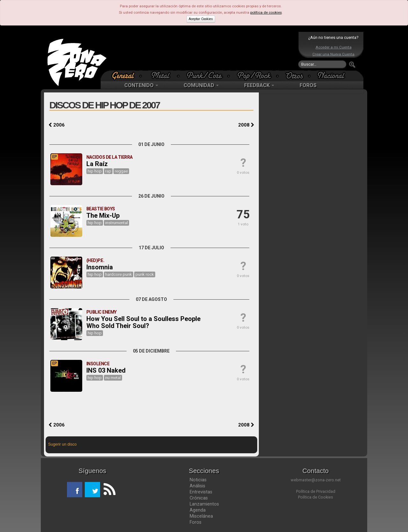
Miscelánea (201, 516)
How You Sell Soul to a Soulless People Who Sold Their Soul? (143, 322)
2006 (57, 125)
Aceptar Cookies (201, 19)
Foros (196, 522)
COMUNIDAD (201, 85)
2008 (246, 125)
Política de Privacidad (316, 491)
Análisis (197, 486)
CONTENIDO (141, 85)
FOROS (308, 85)
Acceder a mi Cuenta (334, 47)
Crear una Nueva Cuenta (333, 54)
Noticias (198, 480)
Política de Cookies (316, 497)
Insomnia (100, 267)
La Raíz (97, 164)
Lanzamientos (204, 504)
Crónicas (199, 498)
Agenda (198, 510)
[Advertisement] (202, 51)
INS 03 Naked (106, 370)
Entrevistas (201, 492)
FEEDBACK (259, 85)
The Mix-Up (103, 215)
